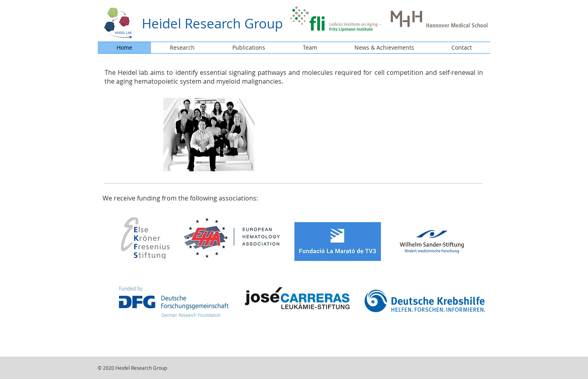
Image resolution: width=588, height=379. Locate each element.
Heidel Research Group (212, 23)
